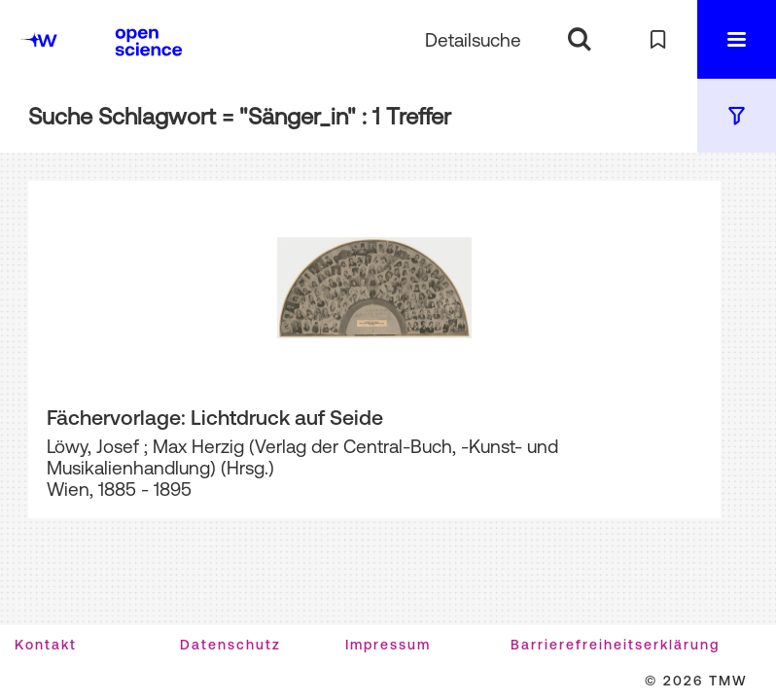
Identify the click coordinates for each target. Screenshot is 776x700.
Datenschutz (230, 645)
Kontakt (46, 645)
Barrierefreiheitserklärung (615, 645)
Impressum (388, 645)
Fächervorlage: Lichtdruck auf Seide (215, 417)
